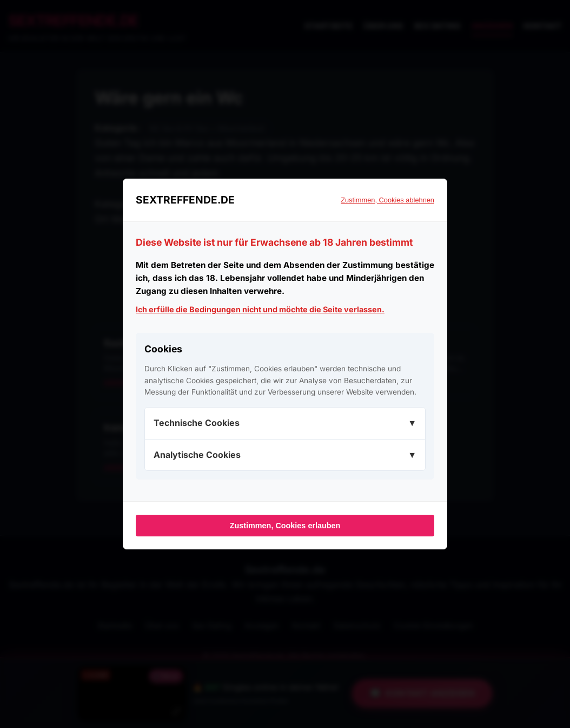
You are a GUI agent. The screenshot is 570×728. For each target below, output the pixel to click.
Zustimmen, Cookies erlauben (285, 526)
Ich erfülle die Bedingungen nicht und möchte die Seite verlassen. (260, 309)
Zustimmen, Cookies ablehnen (387, 200)
